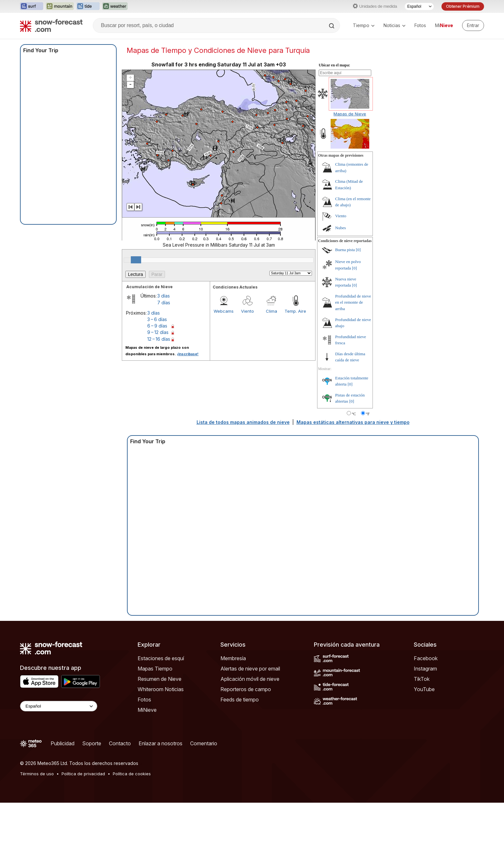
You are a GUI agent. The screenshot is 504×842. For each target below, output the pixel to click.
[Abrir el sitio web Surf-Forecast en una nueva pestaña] (32, 6)
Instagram (425, 669)
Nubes (340, 228)
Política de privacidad (83, 774)
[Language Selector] (59, 706)
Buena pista (345, 250)
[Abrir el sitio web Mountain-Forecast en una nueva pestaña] (60, 6)
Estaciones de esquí (161, 658)
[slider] (136, 260)
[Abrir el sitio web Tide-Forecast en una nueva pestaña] (88, 6)
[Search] (332, 26)
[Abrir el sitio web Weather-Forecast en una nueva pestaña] (115, 6)
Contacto (120, 743)
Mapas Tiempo (155, 669)
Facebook (426, 658)
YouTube (424, 689)
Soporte (92, 743)
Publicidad (63, 743)
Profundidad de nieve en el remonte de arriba (353, 302)
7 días (164, 303)
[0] (358, 250)
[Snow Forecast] (51, 25)
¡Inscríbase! (188, 354)
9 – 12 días (158, 332)
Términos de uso (37, 774)
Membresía (233, 658)
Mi (444, 25)
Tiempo (364, 25)
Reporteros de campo (246, 689)
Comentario (204, 743)
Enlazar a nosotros (160, 743)
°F (368, 414)
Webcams (224, 311)
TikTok (422, 679)
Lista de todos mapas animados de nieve (243, 422)
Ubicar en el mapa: (334, 65)
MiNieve (147, 710)
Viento (247, 311)
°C (354, 414)
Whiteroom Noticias (161, 689)
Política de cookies (132, 774)
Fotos (420, 25)
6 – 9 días (157, 326)
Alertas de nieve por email (250, 669)
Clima (271, 311)
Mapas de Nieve (350, 114)
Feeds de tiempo (240, 700)
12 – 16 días (159, 339)
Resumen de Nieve (160, 679)
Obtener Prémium (463, 6)
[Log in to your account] (473, 25)
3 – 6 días (157, 319)
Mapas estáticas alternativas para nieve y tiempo (353, 422)
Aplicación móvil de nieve (250, 679)
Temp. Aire (295, 311)
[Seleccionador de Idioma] (419, 6)
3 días (164, 296)
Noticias (394, 25)
